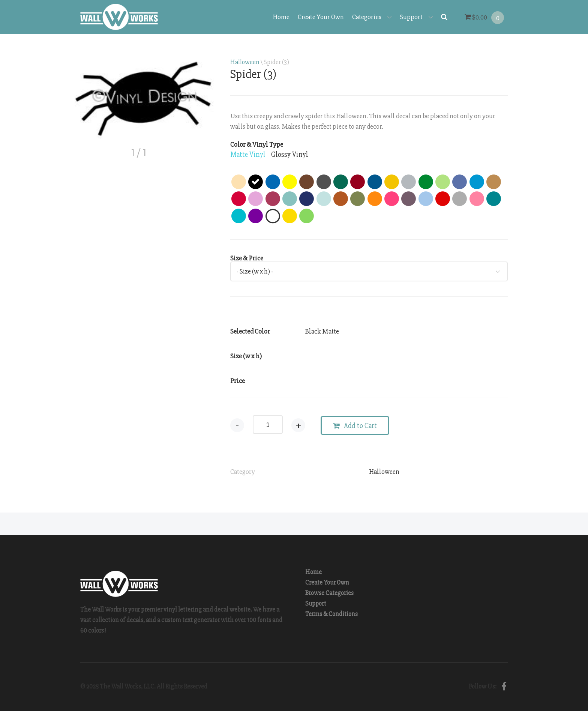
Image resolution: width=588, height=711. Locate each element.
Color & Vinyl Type (257, 144)
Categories (372, 17)
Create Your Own (321, 17)
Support (416, 17)
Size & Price (247, 258)
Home (281, 17)
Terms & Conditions (331, 614)
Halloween (245, 62)
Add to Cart (355, 426)
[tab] (248, 155)
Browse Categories (329, 593)
